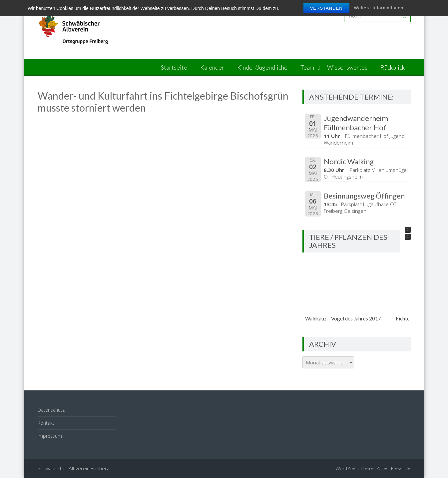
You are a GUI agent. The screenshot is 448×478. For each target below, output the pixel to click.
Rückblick (393, 67)
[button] (408, 230)
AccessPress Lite (394, 468)
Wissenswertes (347, 67)
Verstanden (326, 8)
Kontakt (46, 423)
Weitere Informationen (379, 8)
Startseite (174, 67)
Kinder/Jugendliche (262, 67)
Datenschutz (51, 410)
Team (307, 67)
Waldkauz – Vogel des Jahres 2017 (343, 318)
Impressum (50, 436)
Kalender (212, 67)
